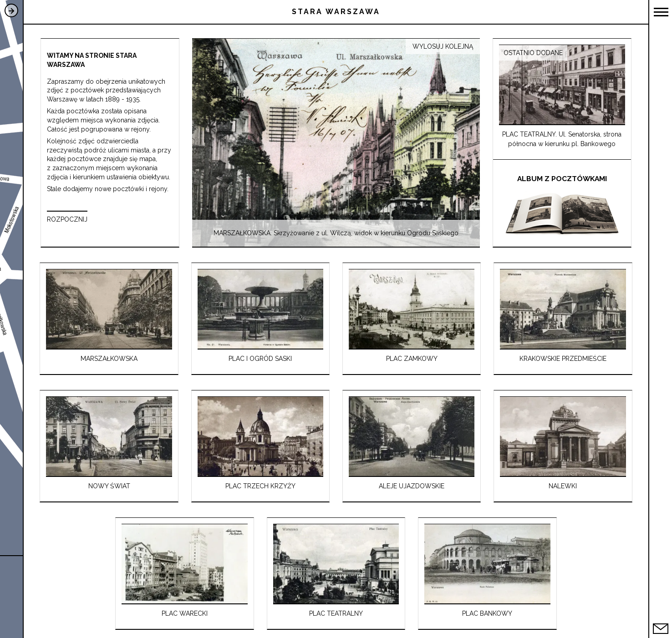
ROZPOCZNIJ (67, 219)
